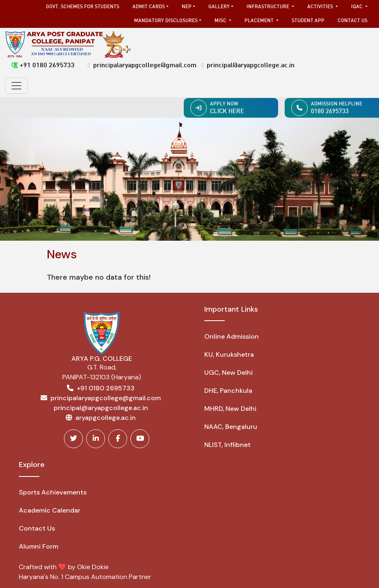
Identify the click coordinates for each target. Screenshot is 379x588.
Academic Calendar (50, 510)
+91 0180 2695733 (43, 66)
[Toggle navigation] (16, 86)
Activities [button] (321, 7)
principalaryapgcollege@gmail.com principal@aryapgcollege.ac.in (191, 66)
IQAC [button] (357, 7)
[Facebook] (118, 439)
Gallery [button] (219, 7)
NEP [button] (187, 7)
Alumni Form (39, 546)
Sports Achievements (53, 492)
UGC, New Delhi (228, 373)
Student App (308, 21)
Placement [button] (260, 21)
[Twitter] (73, 439)
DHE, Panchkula (228, 391)
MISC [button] (221, 21)
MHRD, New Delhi (230, 409)
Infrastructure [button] (268, 7)
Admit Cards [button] (149, 7)
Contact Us (353, 21)
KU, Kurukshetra (229, 354)
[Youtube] (140, 439)
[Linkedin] (96, 439)
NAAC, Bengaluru (231, 427)
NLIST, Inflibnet (227, 445)
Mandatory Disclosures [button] (166, 21)
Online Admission (232, 336)
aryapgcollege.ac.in (106, 418)
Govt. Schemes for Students (83, 7)
